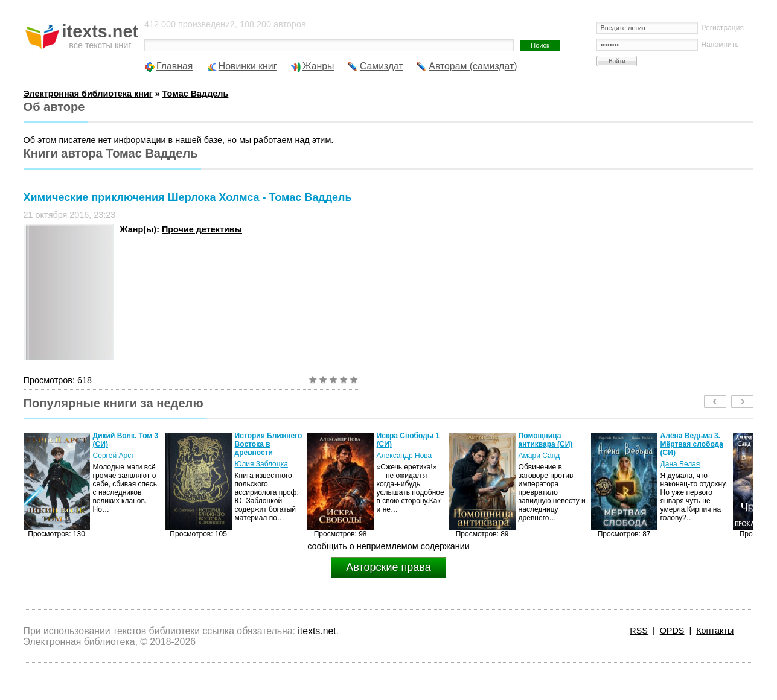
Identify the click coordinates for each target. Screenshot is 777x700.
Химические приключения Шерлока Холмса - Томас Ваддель (188, 197)
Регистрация (722, 28)
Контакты (715, 631)
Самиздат (382, 66)
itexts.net (317, 631)
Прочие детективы (202, 229)
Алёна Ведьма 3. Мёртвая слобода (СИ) (692, 444)
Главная (174, 66)
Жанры (318, 66)
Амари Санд (539, 456)
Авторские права (388, 567)
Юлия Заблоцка (261, 464)
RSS (639, 631)
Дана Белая (680, 464)
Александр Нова (404, 456)
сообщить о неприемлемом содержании (388, 546)
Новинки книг (248, 66)
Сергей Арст (114, 456)
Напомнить (720, 45)
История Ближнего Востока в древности (269, 444)
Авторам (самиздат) (473, 66)
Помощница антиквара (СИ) (546, 440)
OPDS (672, 631)
